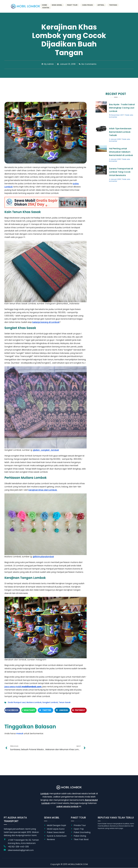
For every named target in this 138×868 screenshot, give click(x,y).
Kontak (46, 8)
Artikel (101, 5)
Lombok (45, 794)
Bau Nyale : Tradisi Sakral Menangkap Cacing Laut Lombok (122, 108)
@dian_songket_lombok (46, 450)
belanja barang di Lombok (46, 322)
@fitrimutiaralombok (43, 557)
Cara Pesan (87, 5)
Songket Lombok (50, 702)
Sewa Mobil (57, 5)
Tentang (113, 5)
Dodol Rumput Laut (17, 702)
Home (44, 5)
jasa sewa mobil (23, 687)
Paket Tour (72, 5)
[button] (12, 710)
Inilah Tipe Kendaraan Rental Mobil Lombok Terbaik (120, 132)
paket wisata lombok (68, 806)
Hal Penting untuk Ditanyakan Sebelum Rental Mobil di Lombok (121, 152)
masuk (20, 733)
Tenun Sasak (65, 702)
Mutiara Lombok (34, 702)
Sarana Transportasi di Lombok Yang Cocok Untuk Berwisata (121, 172)
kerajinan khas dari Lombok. (43, 490)
